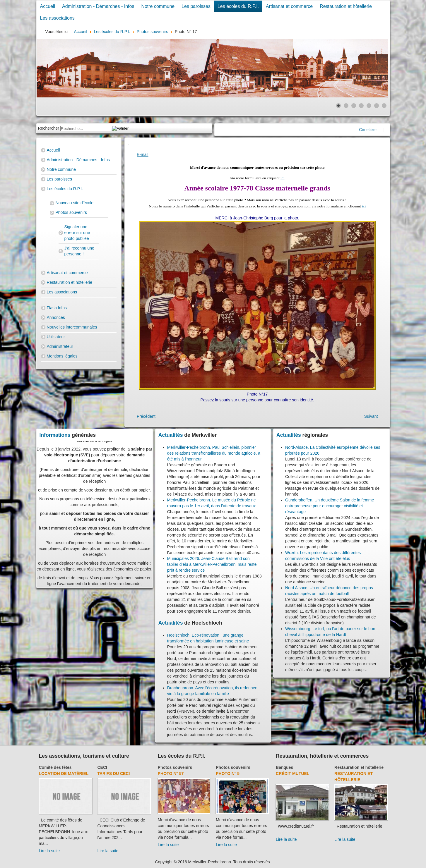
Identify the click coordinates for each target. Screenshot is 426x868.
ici (282, 178)
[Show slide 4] (361, 106)
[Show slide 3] (354, 106)
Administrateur (60, 346)
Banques (284, 767)
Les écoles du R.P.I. (238, 6)
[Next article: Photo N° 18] (371, 416)
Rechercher (49, 128)
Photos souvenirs (71, 212)
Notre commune (158, 6)
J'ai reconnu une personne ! (79, 251)
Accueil (48, 6)
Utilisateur (56, 337)
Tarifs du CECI (114, 774)
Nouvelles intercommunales (72, 327)
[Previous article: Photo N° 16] (146, 416)
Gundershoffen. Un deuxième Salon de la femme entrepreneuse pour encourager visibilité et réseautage (330, 506)
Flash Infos (57, 308)
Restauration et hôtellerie (346, 6)
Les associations (57, 18)
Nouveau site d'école (75, 203)
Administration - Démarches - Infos (98, 6)
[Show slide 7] (384, 106)
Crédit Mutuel (292, 774)
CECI (102, 767)
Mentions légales (62, 356)
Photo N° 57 (171, 774)
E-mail (143, 154)
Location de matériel (64, 774)
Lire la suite (49, 851)
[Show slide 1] (338, 106)
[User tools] (129, 144)
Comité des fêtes (55, 767)
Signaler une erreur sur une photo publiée (77, 233)
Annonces (56, 317)
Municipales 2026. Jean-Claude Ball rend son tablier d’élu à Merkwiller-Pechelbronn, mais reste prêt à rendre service (212, 564)
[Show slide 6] (377, 106)
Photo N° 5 (228, 774)
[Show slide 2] (346, 106)
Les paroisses (196, 6)
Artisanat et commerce (289, 6)
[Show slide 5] (369, 106)
